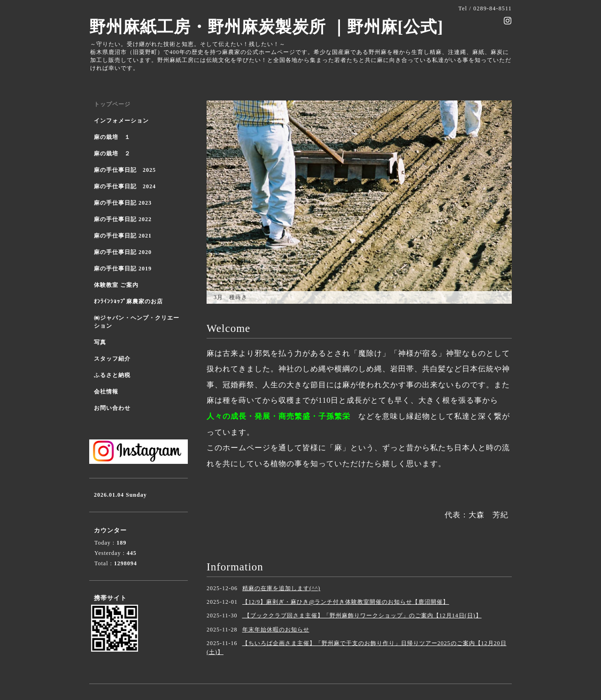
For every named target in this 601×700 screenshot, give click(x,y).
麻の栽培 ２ (112, 154)
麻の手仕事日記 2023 (123, 203)
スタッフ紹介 (112, 359)
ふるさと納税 (112, 375)
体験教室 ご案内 (116, 285)
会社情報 (106, 392)
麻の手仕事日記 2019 (123, 269)
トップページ (112, 104)
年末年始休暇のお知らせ (276, 630)
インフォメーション (121, 121)
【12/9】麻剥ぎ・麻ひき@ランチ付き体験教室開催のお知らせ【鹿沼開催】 (346, 602)
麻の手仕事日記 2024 (125, 186)
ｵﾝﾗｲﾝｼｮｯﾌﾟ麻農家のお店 (128, 301)
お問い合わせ (112, 408)
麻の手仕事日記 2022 (123, 219)
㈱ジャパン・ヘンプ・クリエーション (137, 322)
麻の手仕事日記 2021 (123, 236)
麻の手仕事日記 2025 (125, 170)
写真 (100, 342)
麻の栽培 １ (112, 137)
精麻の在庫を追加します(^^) (281, 588)
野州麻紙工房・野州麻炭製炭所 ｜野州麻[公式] (266, 27)
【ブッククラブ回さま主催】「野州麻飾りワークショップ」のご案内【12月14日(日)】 (362, 615)
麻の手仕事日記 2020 (123, 252)
